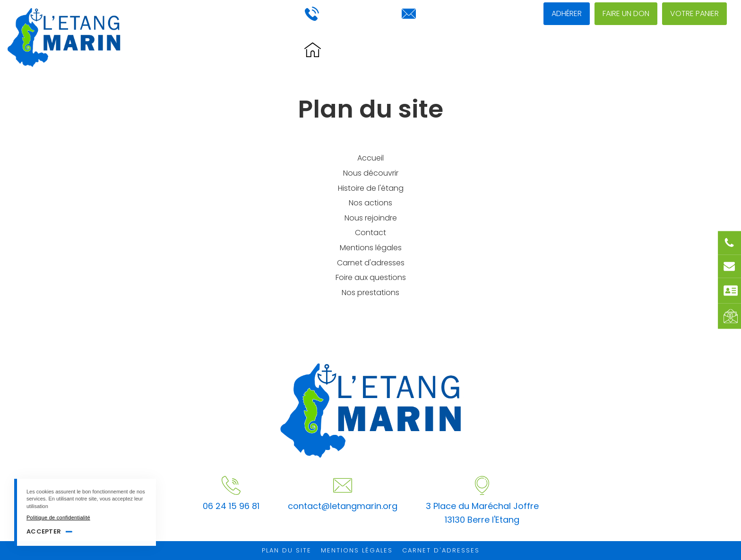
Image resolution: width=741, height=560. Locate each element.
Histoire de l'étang (376, 51)
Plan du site (287, 550)
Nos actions (545, 51)
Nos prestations (370, 293)
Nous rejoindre (622, 51)
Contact (690, 51)
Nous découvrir (467, 51)
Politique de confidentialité (58, 518)
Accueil (370, 158)
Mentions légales (371, 248)
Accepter (44, 531)
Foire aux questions (371, 277)
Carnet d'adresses (371, 263)
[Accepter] (144, 488)
